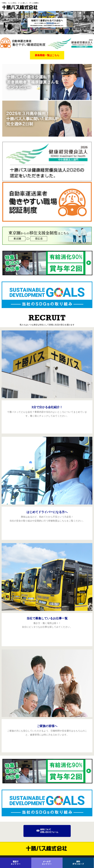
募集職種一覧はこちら (47, 55)
